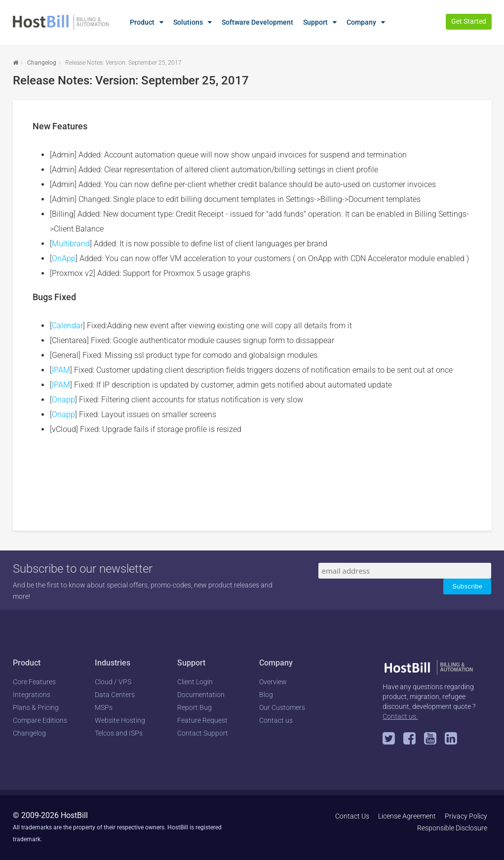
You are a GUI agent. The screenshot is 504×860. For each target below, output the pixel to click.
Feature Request (202, 720)
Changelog (42, 63)
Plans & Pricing (36, 707)
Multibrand (71, 244)
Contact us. (400, 716)
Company (361, 22)
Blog (266, 695)
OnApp (64, 258)
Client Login (195, 682)
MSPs (104, 707)
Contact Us (352, 816)
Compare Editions (40, 720)
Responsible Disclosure (452, 828)
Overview (273, 682)
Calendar (67, 326)
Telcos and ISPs (119, 733)
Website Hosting (120, 720)
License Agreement (407, 816)
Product (142, 22)
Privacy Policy (466, 816)
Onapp (63, 400)
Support (315, 22)
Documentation (201, 695)
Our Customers (282, 707)
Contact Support (203, 733)
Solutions (188, 22)
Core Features (34, 682)
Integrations (32, 695)
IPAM (61, 370)
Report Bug (194, 707)
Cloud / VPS (113, 682)
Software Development (257, 22)
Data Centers (115, 695)
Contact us (276, 720)
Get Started (469, 21)
